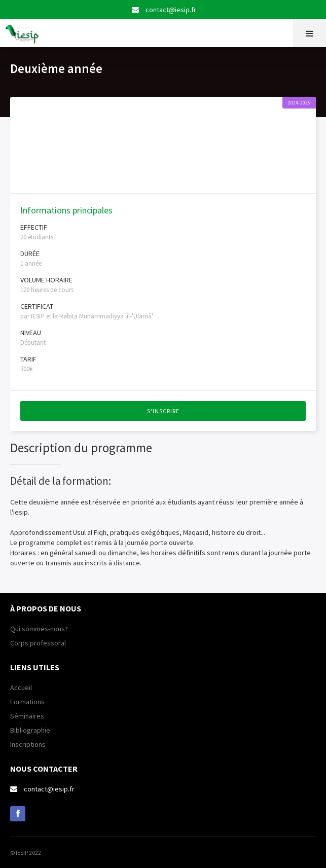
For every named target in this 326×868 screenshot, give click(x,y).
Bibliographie (30, 730)
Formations (27, 702)
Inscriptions (28, 744)
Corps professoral (38, 643)
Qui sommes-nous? (39, 629)
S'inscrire (163, 411)
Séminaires (27, 716)
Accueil (21, 688)
